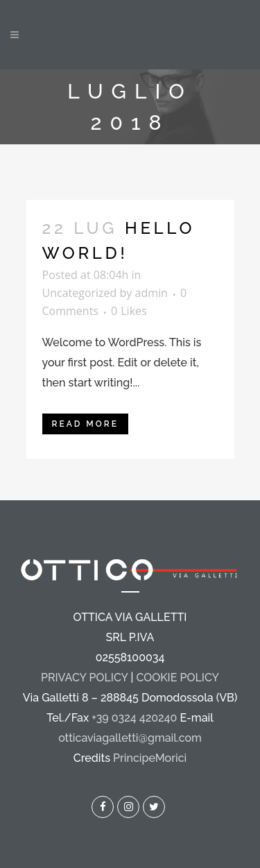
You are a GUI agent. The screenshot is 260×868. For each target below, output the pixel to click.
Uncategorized (80, 293)
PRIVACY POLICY (85, 678)
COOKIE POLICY (177, 678)
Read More (85, 424)
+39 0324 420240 (134, 718)
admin (151, 293)
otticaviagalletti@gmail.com (130, 738)
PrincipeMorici (150, 758)
